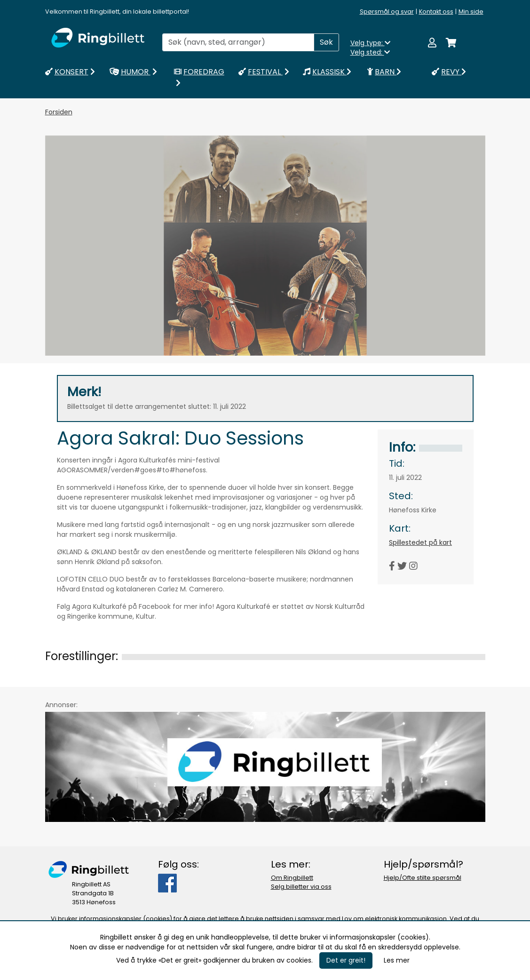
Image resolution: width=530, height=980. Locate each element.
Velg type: (370, 43)
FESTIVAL (265, 72)
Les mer (397, 960)
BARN (384, 72)
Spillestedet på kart (420, 542)
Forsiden (59, 112)
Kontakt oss (436, 12)
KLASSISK (327, 72)
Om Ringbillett (292, 878)
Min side (471, 12)
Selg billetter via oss (301, 887)
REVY (449, 72)
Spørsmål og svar (387, 12)
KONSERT (71, 72)
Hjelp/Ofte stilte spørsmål (423, 878)
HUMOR (134, 72)
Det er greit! (346, 960)
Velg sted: (370, 52)
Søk (326, 42)
